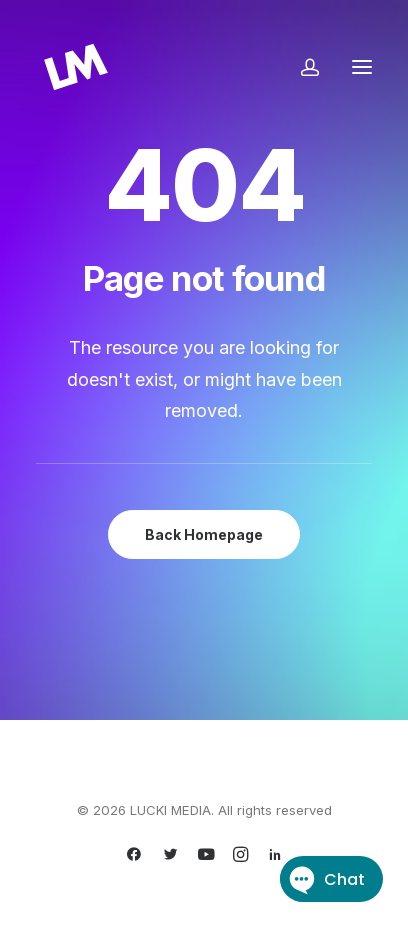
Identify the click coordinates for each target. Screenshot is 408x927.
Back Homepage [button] (204, 534)
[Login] (301, 67)
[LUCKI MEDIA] (76, 67)
